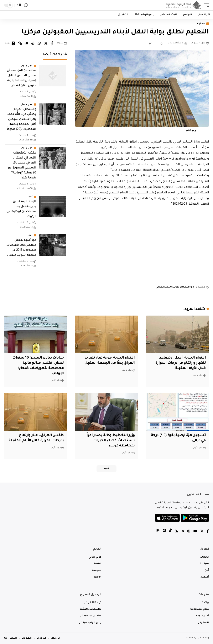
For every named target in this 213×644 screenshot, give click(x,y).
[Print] (14, 43)
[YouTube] (195, 532)
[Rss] (177, 532)
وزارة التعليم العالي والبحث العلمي (175, 287)
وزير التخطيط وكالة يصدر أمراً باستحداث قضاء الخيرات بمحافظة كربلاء (110, 441)
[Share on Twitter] (46, 43)
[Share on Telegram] (26, 43)
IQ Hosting (203, 638)
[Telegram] (183, 532)
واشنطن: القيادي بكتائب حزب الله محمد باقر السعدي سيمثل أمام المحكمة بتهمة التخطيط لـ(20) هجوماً (21, 120)
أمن (30, 197)
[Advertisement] (142, 243)
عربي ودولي (27, 66)
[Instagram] (189, 532)
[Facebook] (208, 532)
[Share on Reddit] (33, 43)
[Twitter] (202, 532)
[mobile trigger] (205, 5)
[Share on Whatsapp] (39, 43)
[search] (26, 5)
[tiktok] (170, 532)
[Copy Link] (20, 43)
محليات (200, 24)
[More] (7, 43)
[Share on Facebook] (52, 43)
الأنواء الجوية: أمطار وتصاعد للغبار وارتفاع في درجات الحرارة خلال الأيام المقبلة (180, 363)
